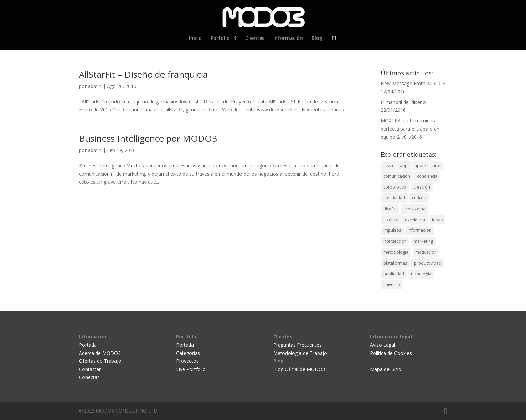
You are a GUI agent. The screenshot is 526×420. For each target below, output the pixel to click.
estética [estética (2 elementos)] (391, 220)
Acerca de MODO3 (100, 353)
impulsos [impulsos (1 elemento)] (392, 230)
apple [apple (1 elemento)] (420, 166)
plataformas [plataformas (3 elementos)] (395, 263)
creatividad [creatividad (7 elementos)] (394, 198)
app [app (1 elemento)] (404, 166)
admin (95, 86)
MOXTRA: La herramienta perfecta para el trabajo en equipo (410, 129)
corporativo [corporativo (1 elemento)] (395, 187)
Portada (88, 345)
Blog (317, 39)
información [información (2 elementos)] (420, 230)
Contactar (90, 369)
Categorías (188, 353)
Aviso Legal (383, 345)
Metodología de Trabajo (300, 353)
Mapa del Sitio (386, 369)
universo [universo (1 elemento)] (392, 284)
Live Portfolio (191, 369)
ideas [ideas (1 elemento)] (437, 220)
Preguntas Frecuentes (297, 345)
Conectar (89, 377)
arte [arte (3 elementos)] (437, 166)
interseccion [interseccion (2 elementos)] (395, 241)
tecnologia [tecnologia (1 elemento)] (421, 274)
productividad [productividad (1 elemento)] (428, 263)
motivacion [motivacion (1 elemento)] (426, 252)
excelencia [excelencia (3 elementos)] (415, 220)
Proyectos (187, 361)
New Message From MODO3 (413, 83)
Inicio (195, 39)
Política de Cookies (391, 353)
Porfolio (220, 39)
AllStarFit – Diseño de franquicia (143, 74)
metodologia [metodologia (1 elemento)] (396, 252)
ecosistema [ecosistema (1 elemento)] (414, 209)
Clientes (255, 39)
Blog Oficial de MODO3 (299, 369)
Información (288, 39)
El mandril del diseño (403, 102)
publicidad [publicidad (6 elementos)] (394, 274)
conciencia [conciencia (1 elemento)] (427, 176)
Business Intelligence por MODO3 (148, 138)
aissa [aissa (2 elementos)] (388, 166)
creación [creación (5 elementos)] (422, 187)
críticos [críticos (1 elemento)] (419, 198)
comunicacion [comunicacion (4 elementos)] (397, 176)
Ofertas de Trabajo (100, 361)
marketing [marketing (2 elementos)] (423, 241)
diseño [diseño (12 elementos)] (390, 209)
